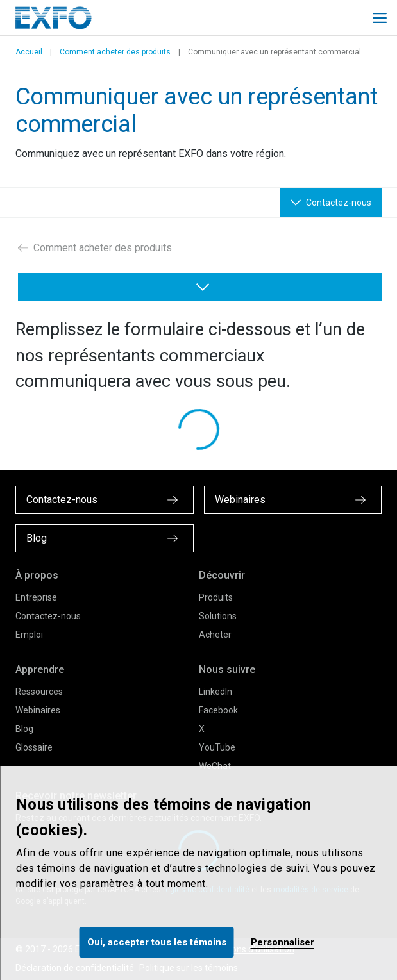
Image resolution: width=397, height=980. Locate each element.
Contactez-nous (48, 616)
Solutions (218, 616)
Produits (216, 597)
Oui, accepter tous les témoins (157, 942)
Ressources (39, 692)
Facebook (218, 710)
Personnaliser (283, 942)
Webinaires (38, 710)
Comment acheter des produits (115, 52)
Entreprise (36, 597)
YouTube (217, 747)
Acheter (215, 635)
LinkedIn (215, 692)
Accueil (29, 52)
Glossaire (34, 747)
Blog (24, 729)
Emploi (29, 635)
